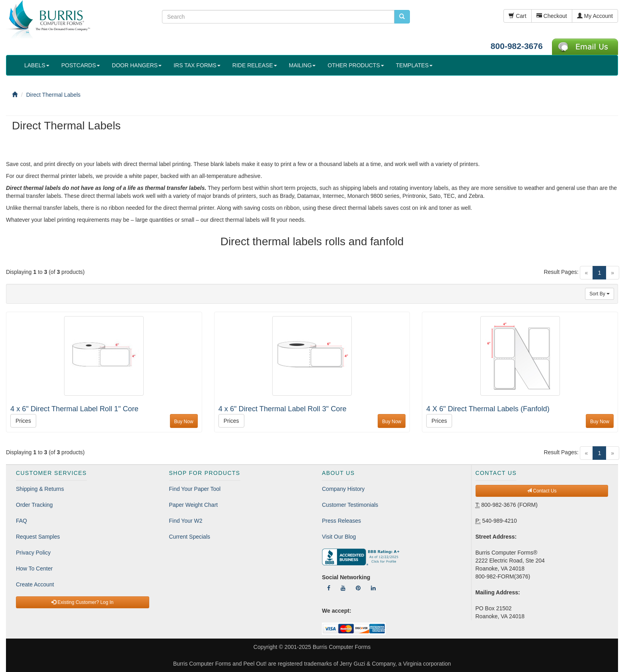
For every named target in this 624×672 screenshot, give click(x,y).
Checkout (552, 16)
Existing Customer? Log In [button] (82, 602)
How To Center (34, 568)
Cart (517, 16)
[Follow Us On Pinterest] (358, 588)
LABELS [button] (37, 65)
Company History (343, 489)
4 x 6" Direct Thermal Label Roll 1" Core (74, 409)
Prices (23, 421)
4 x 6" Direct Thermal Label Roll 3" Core (283, 409)
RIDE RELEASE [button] (255, 65)
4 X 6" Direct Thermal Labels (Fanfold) (488, 409)
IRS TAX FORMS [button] (197, 65)
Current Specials (190, 537)
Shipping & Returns (40, 489)
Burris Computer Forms (342, 647)
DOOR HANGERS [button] (137, 65)
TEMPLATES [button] (414, 65)
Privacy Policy (33, 553)
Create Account (35, 584)
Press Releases (341, 521)
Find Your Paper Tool (195, 489)
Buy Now (184, 422)
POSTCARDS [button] (81, 65)
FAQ (21, 521)
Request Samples (38, 537)
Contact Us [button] (542, 491)
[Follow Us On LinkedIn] (373, 588)
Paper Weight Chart (194, 505)
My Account (595, 16)
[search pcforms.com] (402, 17)
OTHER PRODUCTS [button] (356, 65)
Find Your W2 (186, 521)
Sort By (600, 294)
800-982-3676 (517, 46)
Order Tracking (34, 505)
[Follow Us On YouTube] (343, 588)
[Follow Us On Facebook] (329, 588)
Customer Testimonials (350, 505)
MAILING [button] (302, 65)
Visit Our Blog (339, 537)
